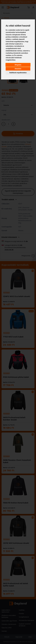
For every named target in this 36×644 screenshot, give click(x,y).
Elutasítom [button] (18, 69)
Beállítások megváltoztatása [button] (18, 73)
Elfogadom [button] (18, 65)
